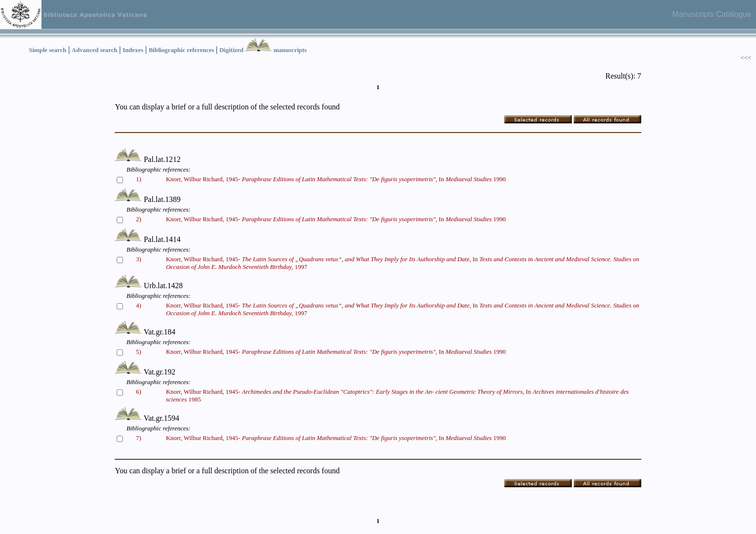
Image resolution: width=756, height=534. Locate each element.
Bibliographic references (181, 50)
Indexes (133, 50)
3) (139, 259)
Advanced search (95, 50)
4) (139, 305)
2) (139, 219)
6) (139, 392)
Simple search (47, 50)
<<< (746, 58)
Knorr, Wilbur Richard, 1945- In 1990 (336, 179)
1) (139, 179)
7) (139, 438)
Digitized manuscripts (263, 50)
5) (139, 352)
